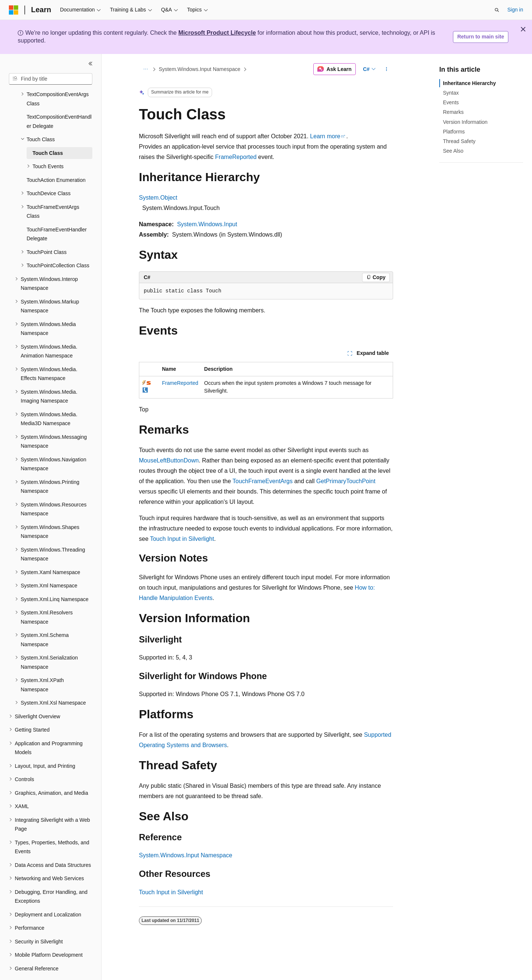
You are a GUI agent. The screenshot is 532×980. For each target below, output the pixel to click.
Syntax (451, 93)
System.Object (158, 198)
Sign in (515, 10)
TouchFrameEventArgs (262, 481)
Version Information (465, 122)
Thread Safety (459, 141)
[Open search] (497, 10)
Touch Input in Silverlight (182, 539)
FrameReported (236, 157)
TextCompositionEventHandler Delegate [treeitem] (59, 101)
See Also (453, 151)
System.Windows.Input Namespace (200, 69)
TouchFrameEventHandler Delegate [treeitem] (57, 214)
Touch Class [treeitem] (48, 133)
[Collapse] (91, 64)
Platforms (454, 132)
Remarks (453, 112)
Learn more (325, 136)
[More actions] (387, 69)
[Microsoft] (14, 10)
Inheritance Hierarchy (469, 83)
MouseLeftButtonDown (169, 460)
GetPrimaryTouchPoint (346, 481)
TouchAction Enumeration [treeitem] (56, 160)
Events (451, 102)
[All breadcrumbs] (145, 69)
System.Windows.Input (207, 224)
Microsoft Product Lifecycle (217, 33)
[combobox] (51, 79)
